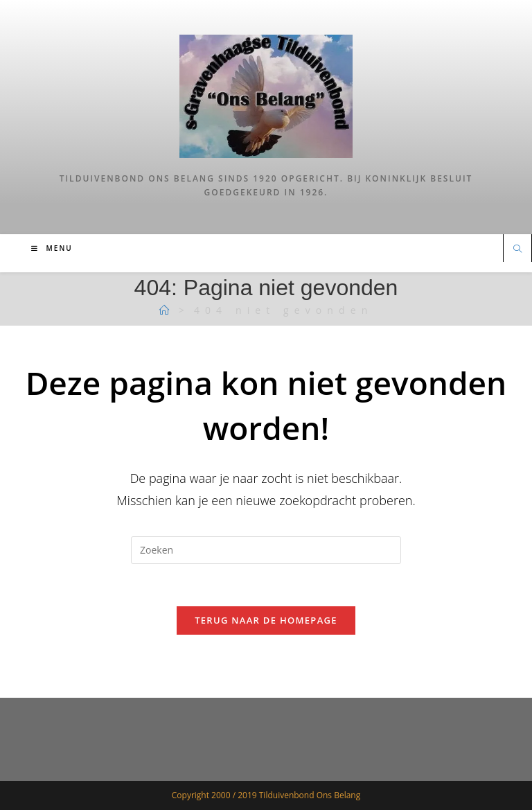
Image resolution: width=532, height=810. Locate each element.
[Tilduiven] (167, 310)
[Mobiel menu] (52, 248)
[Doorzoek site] (517, 249)
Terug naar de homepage (266, 620)
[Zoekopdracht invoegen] (266, 550)
